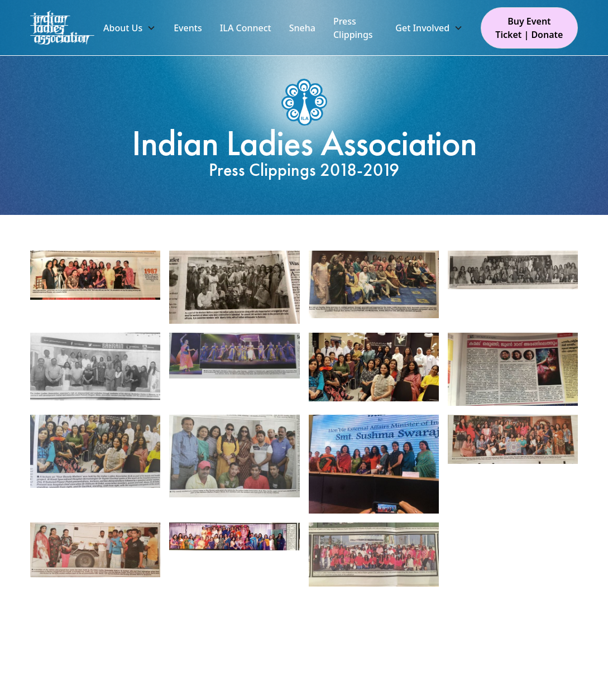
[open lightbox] (95, 275)
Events (188, 28)
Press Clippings (353, 28)
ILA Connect (246, 28)
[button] (130, 28)
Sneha (302, 28)
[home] (62, 28)
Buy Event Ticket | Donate (529, 28)
